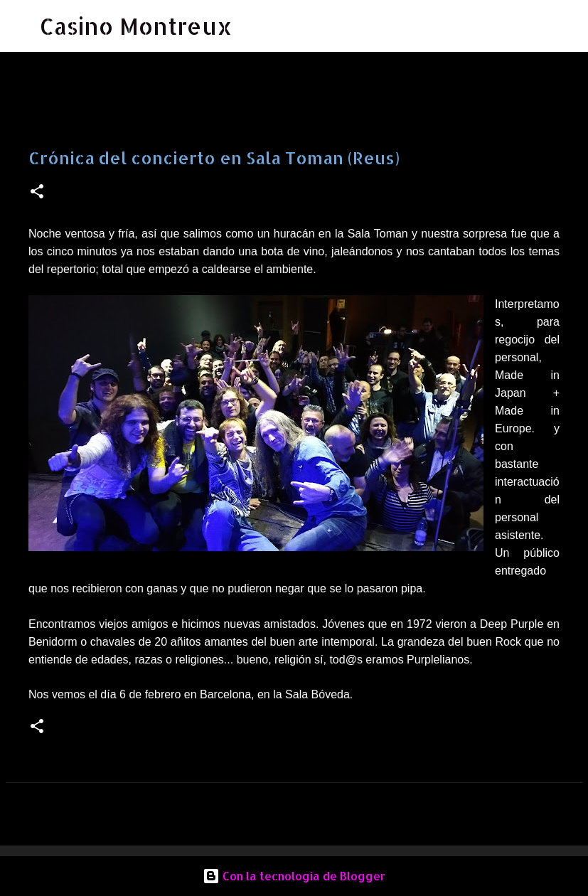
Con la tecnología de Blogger (294, 876)
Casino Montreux (136, 26)
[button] (37, 192)
